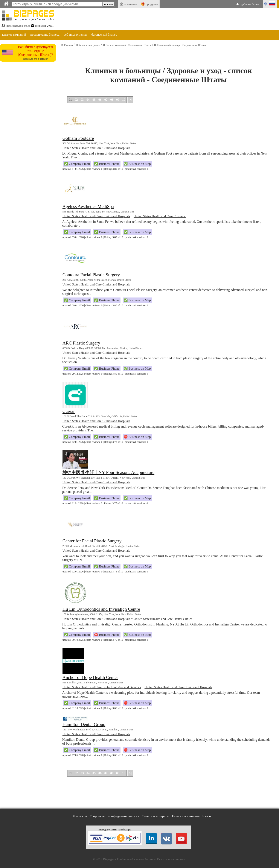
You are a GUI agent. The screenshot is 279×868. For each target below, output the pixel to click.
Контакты (80, 816)
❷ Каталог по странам (88, 45)
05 (94, 100)
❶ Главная (67, 45)
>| (130, 100)
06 (100, 100)
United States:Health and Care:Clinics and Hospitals (96, 148)
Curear (69, 411)
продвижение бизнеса (45, 35)
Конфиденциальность (123, 816)
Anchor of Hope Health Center (90, 677)
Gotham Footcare (78, 138)
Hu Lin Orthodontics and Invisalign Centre (101, 609)
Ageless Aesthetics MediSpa (88, 206)
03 (82, 100)
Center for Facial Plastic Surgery (92, 541)
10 (124, 100)
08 (112, 100)
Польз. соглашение (186, 816)
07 (106, 100)
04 (88, 100)
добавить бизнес (250, 5)
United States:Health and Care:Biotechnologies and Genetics (102, 687)
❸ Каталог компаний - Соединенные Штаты (127, 45)
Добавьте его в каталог (35, 59)
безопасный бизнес (104, 35)
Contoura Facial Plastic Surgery (91, 275)
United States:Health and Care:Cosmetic (160, 216)
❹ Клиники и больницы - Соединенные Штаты (180, 45)
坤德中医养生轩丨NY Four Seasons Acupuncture (108, 472)
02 (76, 100)
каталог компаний (14, 35)
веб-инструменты (75, 35)
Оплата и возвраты (155, 816)
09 (118, 100)
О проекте (97, 816)
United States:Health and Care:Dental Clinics (163, 619)
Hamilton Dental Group (84, 724)
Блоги (207, 816)
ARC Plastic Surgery (81, 343)
